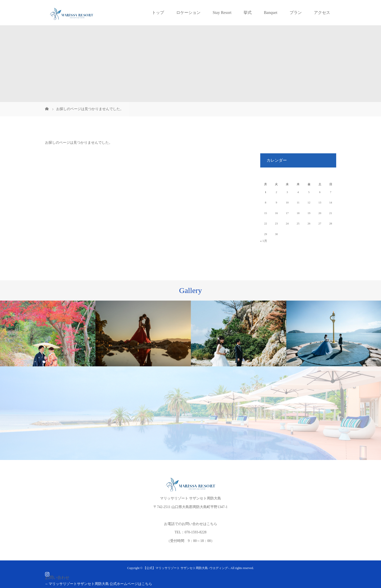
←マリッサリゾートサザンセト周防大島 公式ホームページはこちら (99, 584)
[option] (48, 334)
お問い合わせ (57, 577)
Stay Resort (222, 13)
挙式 (248, 13)
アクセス (322, 13)
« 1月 (264, 241)
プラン (296, 13)
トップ (158, 13)
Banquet (270, 13)
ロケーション (188, 13)
